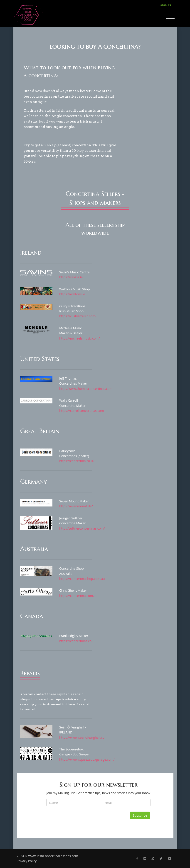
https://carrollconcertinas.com (82, 411)
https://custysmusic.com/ (78, 316)
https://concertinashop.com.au (82, 579)
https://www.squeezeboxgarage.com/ (87, 759)
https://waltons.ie (72, 294)
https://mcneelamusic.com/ (79, 338)
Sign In (166, 5)
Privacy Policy (27, 861)
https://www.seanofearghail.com (83, 737)
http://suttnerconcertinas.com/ (82, 528)
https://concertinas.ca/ (76, 641)
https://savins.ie (71, 277)
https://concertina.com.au (78, 596)
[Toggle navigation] (170, 21)
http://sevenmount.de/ (76, 506)
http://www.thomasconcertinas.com (86, 389)
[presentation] (81, 820)
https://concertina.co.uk (77, 461)
